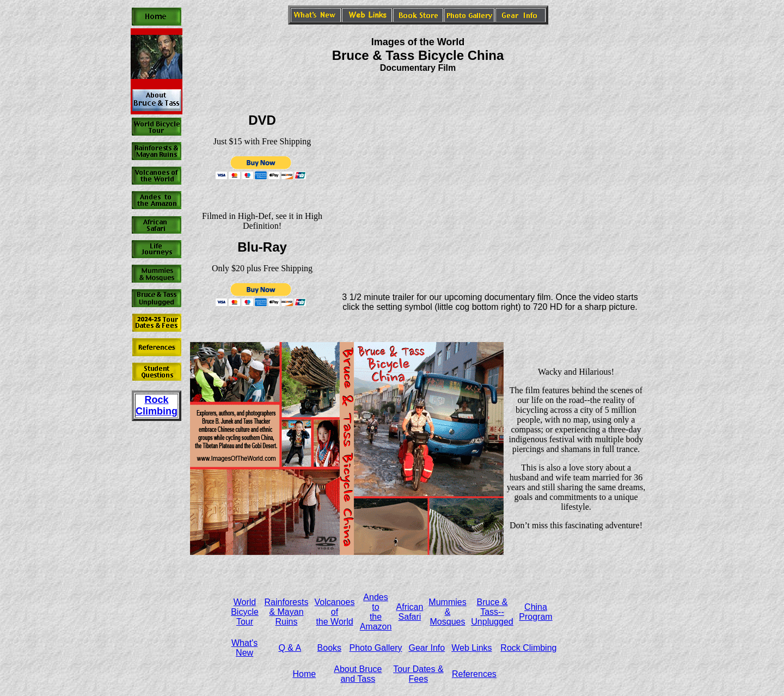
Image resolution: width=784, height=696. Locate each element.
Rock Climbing (528, 648)
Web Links (471, 648)
